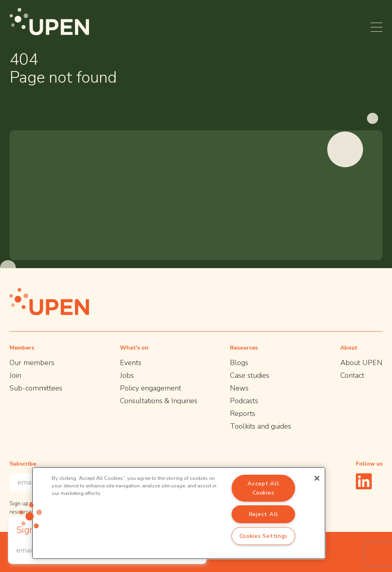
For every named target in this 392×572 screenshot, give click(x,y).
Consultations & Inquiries (159, 401)
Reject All (264, 514)
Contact (352, 375)
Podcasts (244, 401)
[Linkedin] (364, 481)
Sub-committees (36, 388)
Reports (243, 414)
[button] (31, 516)
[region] (179, 513)
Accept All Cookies (263, 488)
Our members (32, 363)
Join (15, 375)
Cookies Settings (264, 536)
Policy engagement (151, 388)
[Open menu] (377, 27)
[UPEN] (49, 22)
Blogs (239, 363)
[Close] (317, 478)
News (239, 388)
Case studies (250, 375)
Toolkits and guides (261, 426)
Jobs (127, 375)
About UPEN (361, 363)
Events (131, 363)
